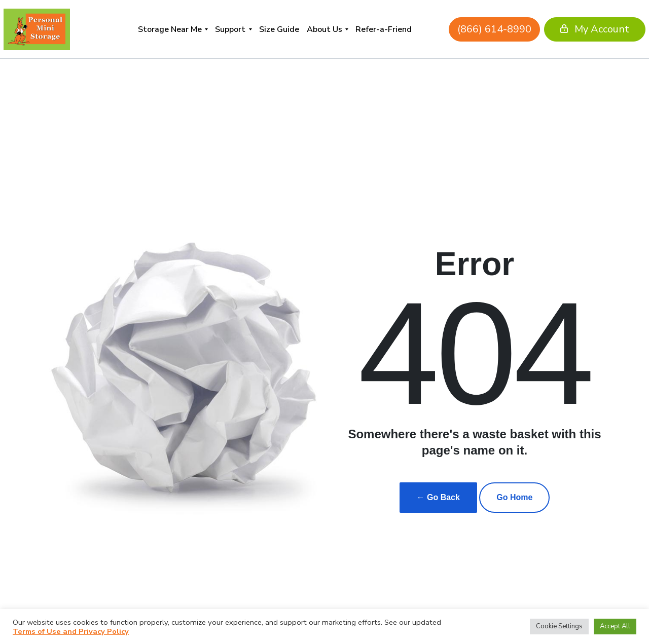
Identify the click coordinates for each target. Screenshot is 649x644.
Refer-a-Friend (384, 29)
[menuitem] (173, 29)
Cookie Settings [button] (559, 626)
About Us (324, 29)
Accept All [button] (615, 626)
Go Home (514, 497)
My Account (566, 29)
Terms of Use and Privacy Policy (71, 631)
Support (230, 29)
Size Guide (279, 29)
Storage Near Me (170, 29)
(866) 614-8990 (465, 29)
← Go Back (438, 497)
